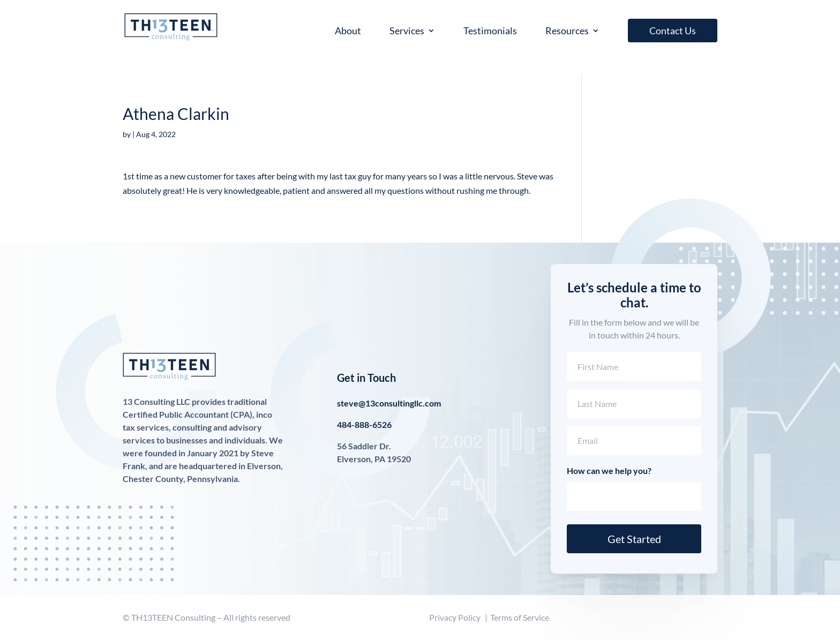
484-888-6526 (364, 424)
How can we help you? (609, 470)
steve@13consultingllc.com (389, 403)
